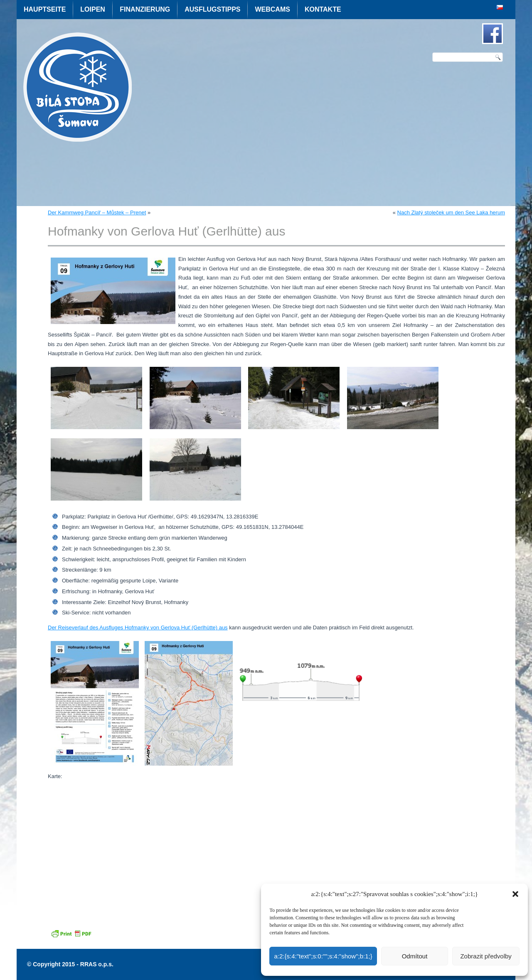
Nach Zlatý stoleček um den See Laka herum (451, 212)
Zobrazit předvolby (486, 956)
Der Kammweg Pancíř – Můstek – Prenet (97, 212)
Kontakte (323, 9)
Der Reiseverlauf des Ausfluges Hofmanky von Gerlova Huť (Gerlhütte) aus (138, 628)
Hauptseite (45, 9)
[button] (515, 894)
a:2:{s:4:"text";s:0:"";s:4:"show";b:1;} (323, 956)
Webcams (272, 9)
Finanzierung (145, 9)
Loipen (93, 9)
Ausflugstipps (212, 9)
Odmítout (415, 956)
